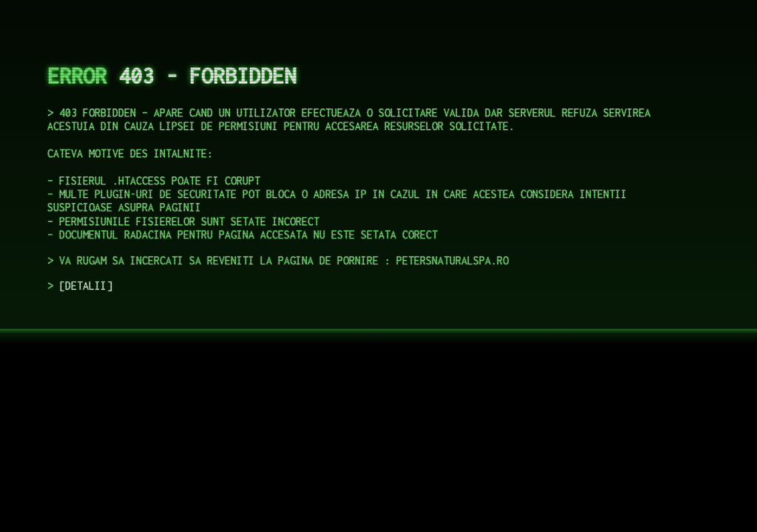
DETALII (86, 286)
